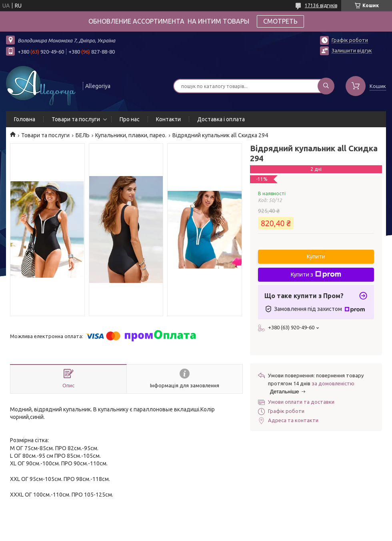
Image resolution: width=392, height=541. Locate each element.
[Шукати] (326, 86)
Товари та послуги (76, 119)
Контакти (168, 119)
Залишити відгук (352, 50)
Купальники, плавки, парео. (131, 135)
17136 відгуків (321, 5)
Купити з (316, 275)
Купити (316, 256)
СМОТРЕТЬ (280, 21)
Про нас (130, 119)
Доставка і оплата (221, 119)
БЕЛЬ (83, 135)
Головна (25, 119)
